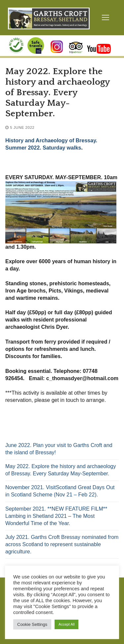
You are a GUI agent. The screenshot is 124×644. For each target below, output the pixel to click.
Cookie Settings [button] (32, 624)
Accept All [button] (66, 624)
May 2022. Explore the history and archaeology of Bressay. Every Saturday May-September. (61, 470)
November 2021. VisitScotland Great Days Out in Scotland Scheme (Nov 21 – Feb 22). (60, 491)
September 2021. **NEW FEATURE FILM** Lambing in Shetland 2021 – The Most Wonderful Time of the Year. (56, 516)
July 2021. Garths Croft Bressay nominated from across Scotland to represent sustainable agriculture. (62, 544)
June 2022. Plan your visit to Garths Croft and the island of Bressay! (59, 449)
